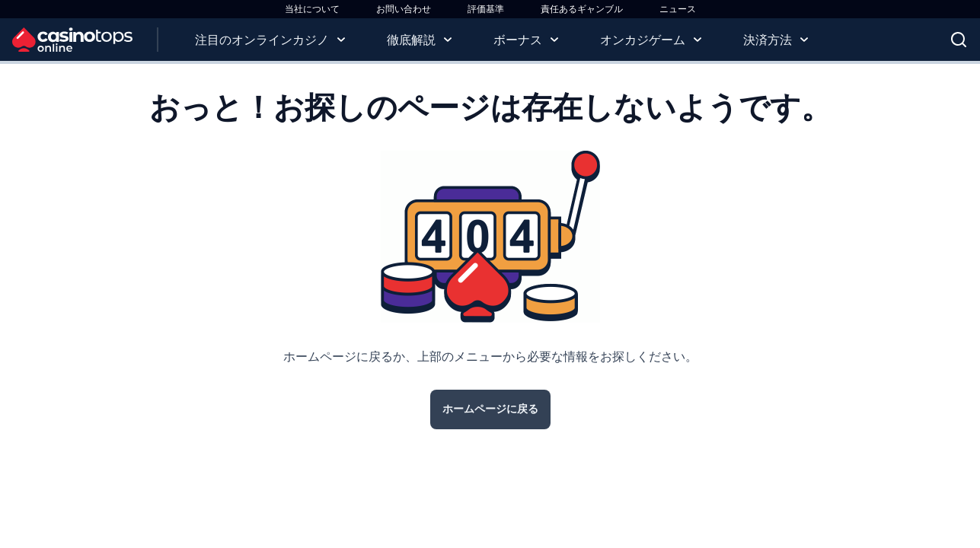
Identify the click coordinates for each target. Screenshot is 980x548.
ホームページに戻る (490, 409)
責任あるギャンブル (582, 9)
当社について (312, 9)
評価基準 (486, 9)
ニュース (678, 9)
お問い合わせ (404, 9)
